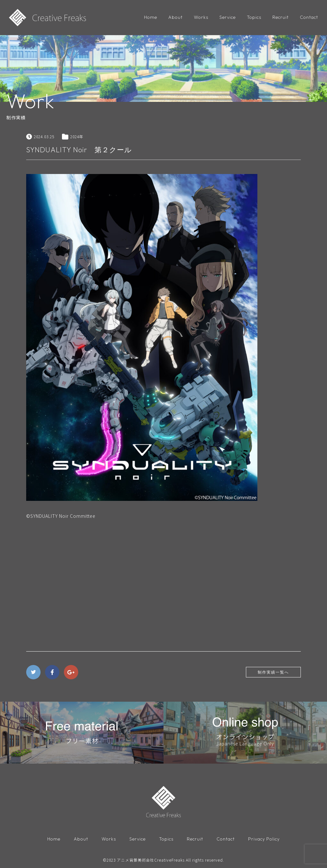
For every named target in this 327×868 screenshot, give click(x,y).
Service (228, 17)
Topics (254, 17)
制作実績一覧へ (273, 672)
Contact (309, 17)
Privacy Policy (264, 839)
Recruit (281, 17)
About (175, 17)
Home (151, 17)
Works (201, 17)
